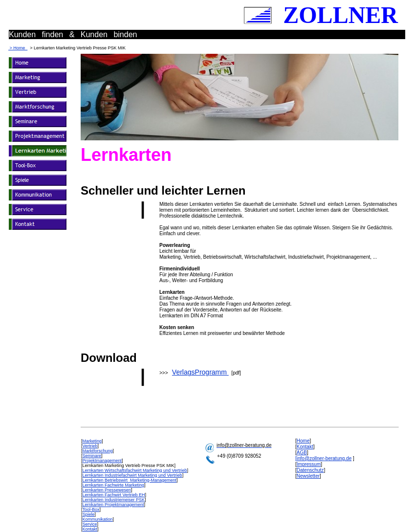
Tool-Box (91, 510)
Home (303, 441)
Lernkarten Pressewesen (107, 490)
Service (90, 524)
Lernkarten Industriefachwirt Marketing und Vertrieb (132, 475)
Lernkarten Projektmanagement (113, 505)
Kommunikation (98, 519)
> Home (18, 48)
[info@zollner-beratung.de (323, 458)
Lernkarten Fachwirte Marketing (114, 485)
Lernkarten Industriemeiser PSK (114, 500)
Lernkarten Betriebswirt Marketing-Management (130, 480)
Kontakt (90, 529)
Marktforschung (98, 451)
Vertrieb (90, 446)
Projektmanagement (102, 461)
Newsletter (308, 476)
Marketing (92, 441)
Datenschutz (310, 470)
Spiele (89, 514)
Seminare (92, 456)
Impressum (309, 464)
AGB (302, 453)
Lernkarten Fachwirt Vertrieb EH (114, 495)
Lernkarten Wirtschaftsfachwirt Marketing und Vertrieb (135, 470)
